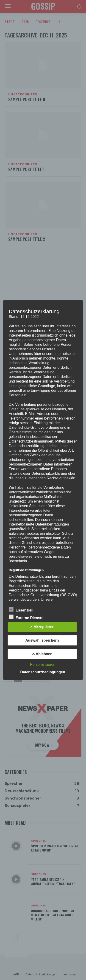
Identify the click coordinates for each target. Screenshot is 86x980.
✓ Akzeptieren (42, 627)
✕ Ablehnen (42, 654)
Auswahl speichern (42, 640)
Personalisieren (43, 664)
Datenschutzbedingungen (43, 672)
